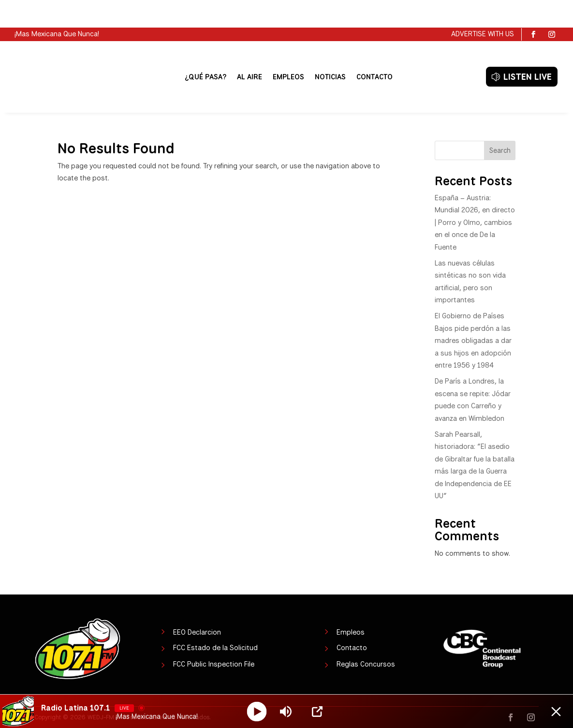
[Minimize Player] (556, 712)
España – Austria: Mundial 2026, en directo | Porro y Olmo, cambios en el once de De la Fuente (475, 195)
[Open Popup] (317, 712)
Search (500, 123)
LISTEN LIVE (528, 49)
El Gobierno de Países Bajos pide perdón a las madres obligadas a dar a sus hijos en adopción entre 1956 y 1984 (473, 313)
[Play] (257, 711)
